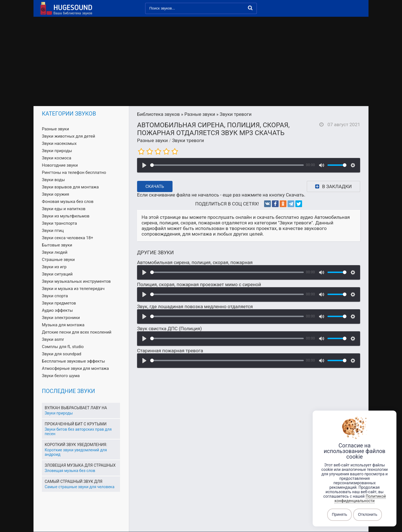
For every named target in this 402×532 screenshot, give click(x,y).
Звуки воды (53, 180)
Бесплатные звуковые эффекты (73, 361)
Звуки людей (55, 252)
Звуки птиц (53, 231)
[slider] (227, 165)
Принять (340, 515)
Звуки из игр (54, 267)
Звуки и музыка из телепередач (73, 289)
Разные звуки (152, 140)
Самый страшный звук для (74, 481)
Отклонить (368, 515)
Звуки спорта (55, 296)
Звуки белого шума (61, 376)
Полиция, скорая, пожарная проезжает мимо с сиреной (199, 284)
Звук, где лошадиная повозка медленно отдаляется (195, 306)
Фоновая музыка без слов (68, 202)
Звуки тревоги (188, 140)
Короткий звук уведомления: (76, 445)
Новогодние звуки (60, 165)
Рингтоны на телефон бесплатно (74, 172)
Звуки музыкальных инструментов (76, 281)
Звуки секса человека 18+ (68, 238)
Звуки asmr (53, 339)
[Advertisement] (201, 64)
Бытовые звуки (57, 245)
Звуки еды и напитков (64, 209)
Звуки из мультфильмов (66, 216)
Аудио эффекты (57, 310)
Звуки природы (57, 151)
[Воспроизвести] (144, 165)
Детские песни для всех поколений (77, 332)
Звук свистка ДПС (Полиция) (169, 329)
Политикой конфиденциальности (360, 499)
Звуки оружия (55, 194)
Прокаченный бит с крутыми (76, 424)
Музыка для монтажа (63, 325)
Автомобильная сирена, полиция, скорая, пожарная (195, 262)
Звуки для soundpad (62, 354)
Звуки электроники (61, 318)
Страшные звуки (58, 260)
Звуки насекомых (59, 143)
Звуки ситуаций (57, 274)
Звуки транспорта (59, 223)
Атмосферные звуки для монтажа (75, 368)
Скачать (155, 186)
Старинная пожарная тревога (170, 351)
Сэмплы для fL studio (63, 347)
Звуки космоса (57, 158)
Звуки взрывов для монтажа (70, 187)
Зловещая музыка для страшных (80, 465)
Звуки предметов (59, 303)
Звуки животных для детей (69, 136)
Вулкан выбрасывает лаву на (76, 408)
